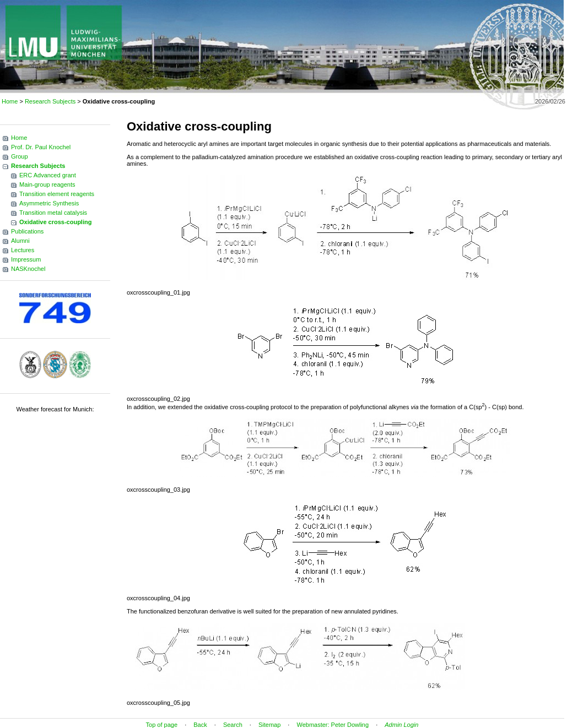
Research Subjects (50, 101)
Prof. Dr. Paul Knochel (41, 147)
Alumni (20, 241)
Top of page (162, 725)
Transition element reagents (57, 194)
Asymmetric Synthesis (49, 203)
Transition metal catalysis (53, 213)
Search (233, 725)
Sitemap (269, 725)
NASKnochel (28, 269)
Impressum (26, 259)
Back (200, 725)
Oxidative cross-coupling (55, 222)
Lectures (23, 250)
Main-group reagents (47, 184)
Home (10, 101)
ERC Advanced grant (48, 175)
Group (20, 156)
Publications (27, 231)
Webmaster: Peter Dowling (333, 725)
